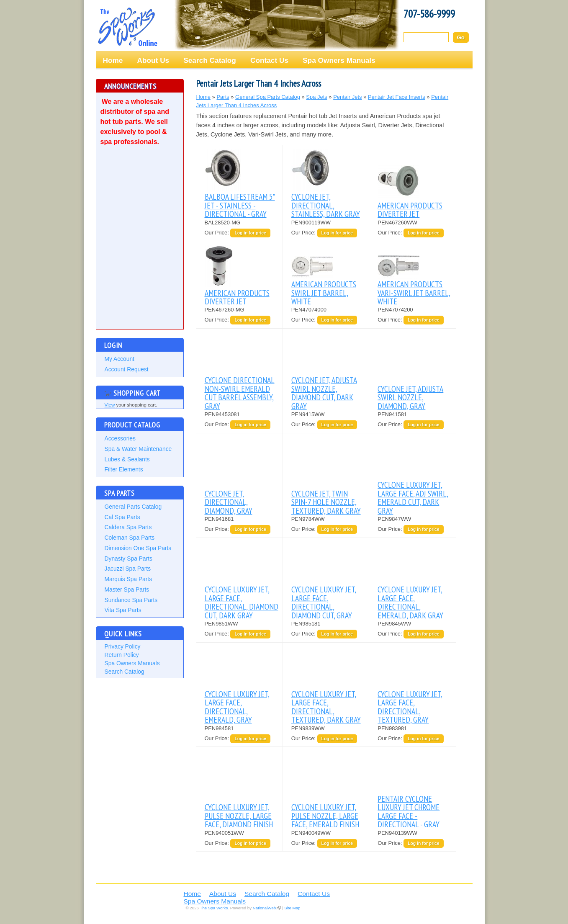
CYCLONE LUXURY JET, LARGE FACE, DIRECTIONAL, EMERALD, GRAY (237, 707)
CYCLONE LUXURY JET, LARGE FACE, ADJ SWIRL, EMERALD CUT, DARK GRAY (413, 497)
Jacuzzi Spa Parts (128, 569)
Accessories (120, 438)
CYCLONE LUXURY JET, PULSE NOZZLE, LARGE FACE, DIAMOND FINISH (239, 816)
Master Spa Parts (127, 589)
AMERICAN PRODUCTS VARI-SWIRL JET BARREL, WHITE (414, 293)
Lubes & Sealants (127, 459)
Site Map (292, 908)
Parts (223, 97)
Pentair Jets (347, 97)
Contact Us (269, 60)
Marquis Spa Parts (129, 579)
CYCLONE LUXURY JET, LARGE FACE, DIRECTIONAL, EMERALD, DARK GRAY (410, 602)
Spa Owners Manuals (339, 60)
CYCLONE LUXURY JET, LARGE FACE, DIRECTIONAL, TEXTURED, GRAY (410, 707)
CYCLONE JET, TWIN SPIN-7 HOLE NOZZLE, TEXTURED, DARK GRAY (326, 502)
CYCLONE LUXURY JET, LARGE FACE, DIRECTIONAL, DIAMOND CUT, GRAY (324, 602)
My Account (120, 359)
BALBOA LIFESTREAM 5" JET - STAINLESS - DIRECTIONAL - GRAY (240, 205)
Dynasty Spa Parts (129, 559)
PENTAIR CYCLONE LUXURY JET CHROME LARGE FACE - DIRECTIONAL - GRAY (409, 811)
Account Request (127, 369)
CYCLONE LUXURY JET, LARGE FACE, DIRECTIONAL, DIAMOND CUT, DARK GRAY (242, 602)
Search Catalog (210, 60)
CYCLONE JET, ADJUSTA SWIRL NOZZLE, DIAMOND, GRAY (410, 397)
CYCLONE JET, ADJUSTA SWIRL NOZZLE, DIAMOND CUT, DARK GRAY (324, 393)
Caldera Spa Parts (128, 527)
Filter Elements (124, 469)
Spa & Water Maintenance (138, 449)
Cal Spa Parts (122, 517)
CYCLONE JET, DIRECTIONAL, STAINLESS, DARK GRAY (326, 205)
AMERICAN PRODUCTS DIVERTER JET (410, 210)
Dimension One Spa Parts (138, 548)
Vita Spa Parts (123, 610)
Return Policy (122, 655)
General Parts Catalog (133, 507)
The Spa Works (127, 27)
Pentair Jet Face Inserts (397, 97)
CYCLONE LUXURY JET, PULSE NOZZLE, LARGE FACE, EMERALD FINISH (325, 816)
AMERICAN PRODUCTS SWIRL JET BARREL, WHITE (324, 293)
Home (113, 60)
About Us (153, 60)
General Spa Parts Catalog (268, 97)
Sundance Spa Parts (131, 600)
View (110, 405)
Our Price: (218, 233)
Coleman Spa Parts (130, 538)
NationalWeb (264, 908)
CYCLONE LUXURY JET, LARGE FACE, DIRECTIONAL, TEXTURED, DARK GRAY (326, 707)
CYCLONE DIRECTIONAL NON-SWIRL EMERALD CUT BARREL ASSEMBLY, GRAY (240, 393)
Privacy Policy (123, 646)
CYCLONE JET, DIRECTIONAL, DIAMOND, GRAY (229, 502)
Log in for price (250, 233)
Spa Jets (316, 97)
